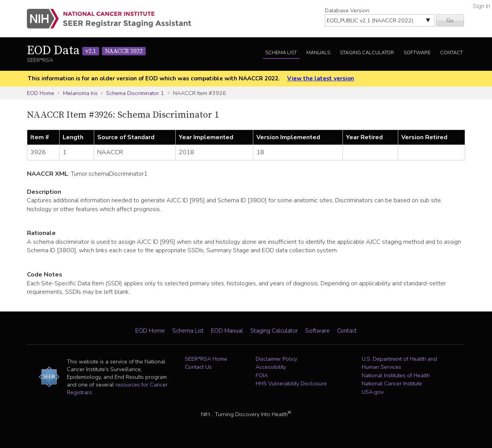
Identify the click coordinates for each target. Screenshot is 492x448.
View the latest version (321, 78)
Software (417, 53)
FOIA (262, 375)
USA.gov (373, 392)
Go (450, 20)
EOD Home (41, 93)
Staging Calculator (367, 53)
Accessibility (271, 367)
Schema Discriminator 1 (135, 93)
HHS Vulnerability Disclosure (291, 383)
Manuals (318, 53)
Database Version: (347, 10)
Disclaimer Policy (276, 359)
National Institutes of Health (396, 375)
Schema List (281, 53)
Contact (451, 53)
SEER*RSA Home (206, 359)
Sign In (481, 6)
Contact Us (198, 367)
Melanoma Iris (80, 93)
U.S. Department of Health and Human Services (399, 363)
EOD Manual (227, 331)
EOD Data (86, 51)
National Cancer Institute (392, 383)
